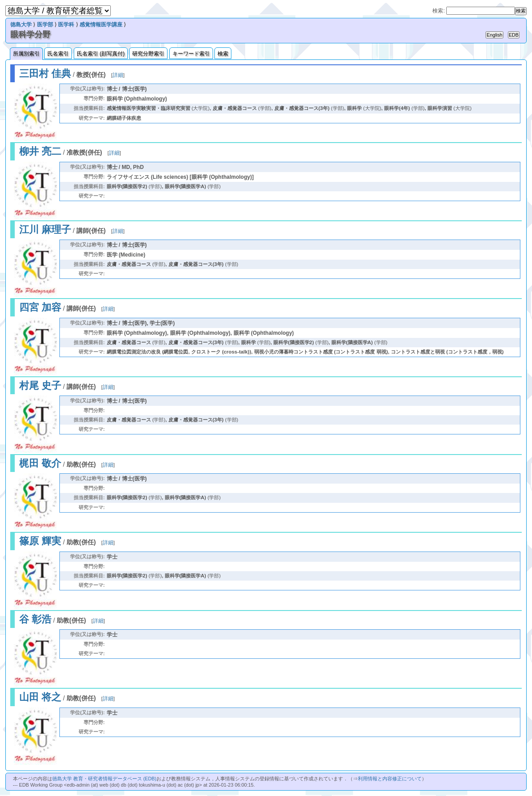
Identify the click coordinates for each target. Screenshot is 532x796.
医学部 (45, 25)
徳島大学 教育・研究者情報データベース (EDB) (104, 779)
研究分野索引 (148, 54)
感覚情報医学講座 (101, 25)
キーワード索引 (191, 54)
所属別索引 (26, 54)
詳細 (118, 75)
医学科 (66, 25)
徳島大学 (21, 25)
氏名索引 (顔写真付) (101, 54)
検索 (223, 54)
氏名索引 (58, 54)
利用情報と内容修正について (390, 779)
